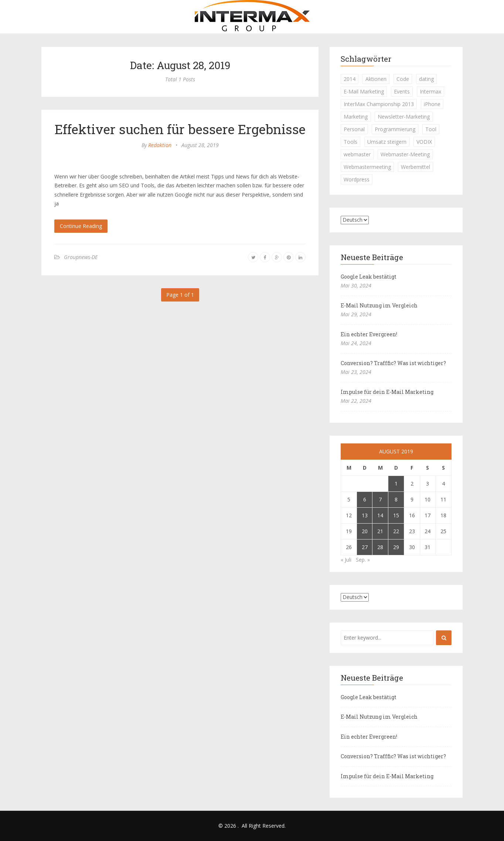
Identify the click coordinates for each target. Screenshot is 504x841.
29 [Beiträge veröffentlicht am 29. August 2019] (396, 547)
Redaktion (160, 145)
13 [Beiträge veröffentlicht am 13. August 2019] (365, 515)
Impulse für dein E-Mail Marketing (387, 392)
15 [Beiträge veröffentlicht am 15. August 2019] (396, 515)
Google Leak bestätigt (369, 277)
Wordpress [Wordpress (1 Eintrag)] (357, 179)
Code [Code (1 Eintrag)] (403, 79)
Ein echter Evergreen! (369, 334)
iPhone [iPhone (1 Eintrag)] (432, 104)
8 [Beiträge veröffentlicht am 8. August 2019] (396, 499)
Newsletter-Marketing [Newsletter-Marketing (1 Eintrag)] (404, 117)
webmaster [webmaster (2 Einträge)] (357, 154)
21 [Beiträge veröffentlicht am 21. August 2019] (380, 531)
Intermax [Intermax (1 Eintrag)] (430, 91)
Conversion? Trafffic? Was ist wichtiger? (393, 363)
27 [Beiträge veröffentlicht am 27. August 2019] (365, 547)
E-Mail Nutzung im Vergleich (379, 305)
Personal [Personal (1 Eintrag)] (354, 129)
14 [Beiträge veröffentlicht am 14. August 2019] (380, 515)
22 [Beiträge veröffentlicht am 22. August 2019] (396, 531)
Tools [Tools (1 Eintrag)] (350, 142)
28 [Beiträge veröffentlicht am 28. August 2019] (380, 547)
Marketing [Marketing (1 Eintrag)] (356, 117)
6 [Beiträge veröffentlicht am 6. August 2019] (365, 499)
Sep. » (363, 560)
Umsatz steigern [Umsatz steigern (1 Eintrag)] (387, 142)
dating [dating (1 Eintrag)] (426, 79)
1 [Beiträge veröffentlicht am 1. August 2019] (396, 484)
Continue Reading (81, 226)
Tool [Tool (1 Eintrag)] (431, 129)
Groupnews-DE (81, 257)
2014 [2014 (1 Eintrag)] (350, 79)
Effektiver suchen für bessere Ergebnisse (180, 129)
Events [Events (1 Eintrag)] (402, 91)
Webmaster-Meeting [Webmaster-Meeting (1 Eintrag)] (405, 154)
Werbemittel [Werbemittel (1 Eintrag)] (416, 167)
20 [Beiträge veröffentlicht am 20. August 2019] (365, 531)
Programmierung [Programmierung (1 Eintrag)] (395, 129)
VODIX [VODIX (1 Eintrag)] (424, 142)
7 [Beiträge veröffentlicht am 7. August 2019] (380, 499)
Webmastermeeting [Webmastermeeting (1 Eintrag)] (367, 167)
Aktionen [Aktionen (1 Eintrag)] (376, 79)
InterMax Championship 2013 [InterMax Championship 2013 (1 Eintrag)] (379, 104)
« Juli (346, 560)
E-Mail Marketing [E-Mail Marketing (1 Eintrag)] (364, 91)
